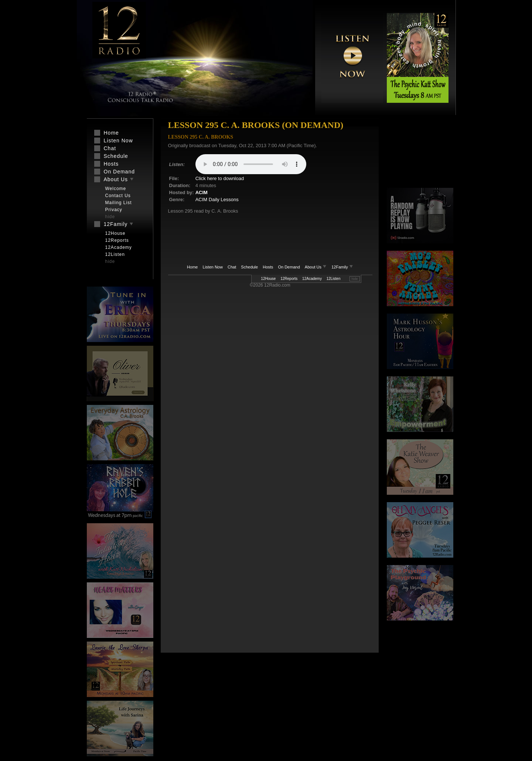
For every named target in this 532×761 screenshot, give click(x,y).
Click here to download (220, 178)
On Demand (289, 267)
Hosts (268, 267)
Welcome (116, 189)
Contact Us (118, 196)
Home (192, 267)
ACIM (202, 192)
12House (268, 279)
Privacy (114, 210)
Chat (232, 267)
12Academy (312, 279)
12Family (342, 267)
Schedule (249, 267)
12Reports (289, 279)
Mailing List (119, 203)
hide (354, 279)
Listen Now (213, 267)
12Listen (334, 279)
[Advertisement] (420, 153)
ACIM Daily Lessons (217, 199)
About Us (316, 267)
